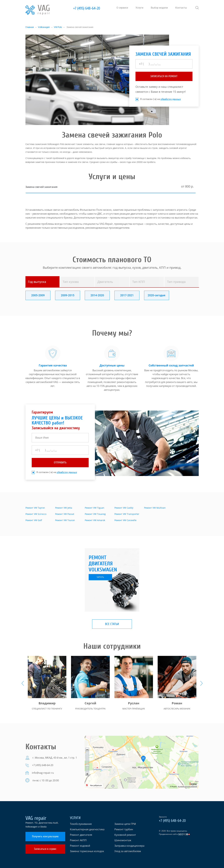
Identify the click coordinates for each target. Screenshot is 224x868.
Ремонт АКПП (78, 840)
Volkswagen (44, 27)
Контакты (181, 8)
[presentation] (23, 683)
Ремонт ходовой (80, 846)
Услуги (139, 8)
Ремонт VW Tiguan (95, 508)
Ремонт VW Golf (34, 520)
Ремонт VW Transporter (127, 514)
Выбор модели (159, 8)
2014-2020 (97, 295)
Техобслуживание (81, 824)
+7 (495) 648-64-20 (87, 8)
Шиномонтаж (123, 840)
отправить (60, 463)
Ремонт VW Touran (65, 520)
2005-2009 (38, 295)
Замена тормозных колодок (87, 851)
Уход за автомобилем (128, 851)
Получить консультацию (45, 836)
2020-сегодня (156, 295)
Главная (30, 27)
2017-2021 (127, 295)
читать (100, 577)
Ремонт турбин (124, 829)
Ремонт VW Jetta (64, 508)
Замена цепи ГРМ (125, 824)
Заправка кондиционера (129, 846)
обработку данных (171, 99)
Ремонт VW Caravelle (125, 520)
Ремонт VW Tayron (35, 508)
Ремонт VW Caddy (124, 508)
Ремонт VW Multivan (155, 508)
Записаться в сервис (45, 849)
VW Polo (58, 27)
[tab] (43, 282)
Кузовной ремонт (125, 835)
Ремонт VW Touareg (95, 514)
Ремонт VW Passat (65, 514)
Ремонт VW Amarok (95, 520)
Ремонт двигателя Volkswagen (103, 564)
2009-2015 (68, 295)
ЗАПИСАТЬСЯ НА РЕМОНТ (164, 76)
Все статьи (112, 624)
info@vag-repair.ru (43, 773)
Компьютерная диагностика (87, 829)
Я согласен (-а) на (158, 99)
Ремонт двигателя (81, 835)
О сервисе (122, 8)
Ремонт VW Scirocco (36, 514)
